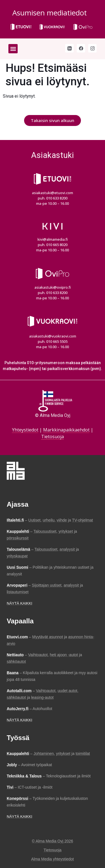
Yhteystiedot (25, 430)
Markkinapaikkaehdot (66, 430)
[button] (13, 49)
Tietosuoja (53, 437)
